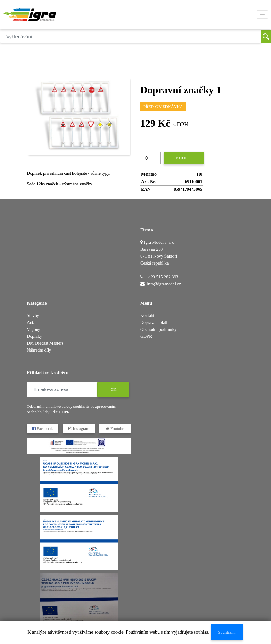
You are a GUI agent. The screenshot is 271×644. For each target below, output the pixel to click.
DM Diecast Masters (45, 343)
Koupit (184, 158)
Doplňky (35, 336)
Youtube (115, 428)
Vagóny (34, 329)
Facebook (43, 428)
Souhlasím (227, 632)
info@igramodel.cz (164, 284)
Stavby (33, 316)
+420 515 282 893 (162, 277)
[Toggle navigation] (262, 15)
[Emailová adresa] (62, 389)
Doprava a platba (155, 322)
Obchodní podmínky (159, 329)
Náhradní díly (39, 350)
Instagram (79, 428)
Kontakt (147, 316)
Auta (31, 322)
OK (114, 389)
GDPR (146, 336)
